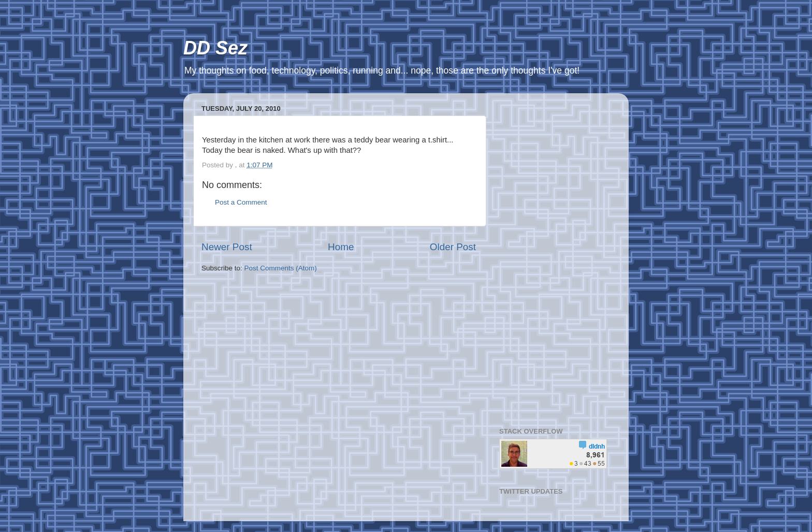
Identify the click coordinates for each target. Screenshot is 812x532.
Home (341, 247)
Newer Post (227, 247)
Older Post (453, 247)
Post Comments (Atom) (281, 268)
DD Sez (215, 48)
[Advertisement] (555, 256)
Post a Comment (241, 202)
